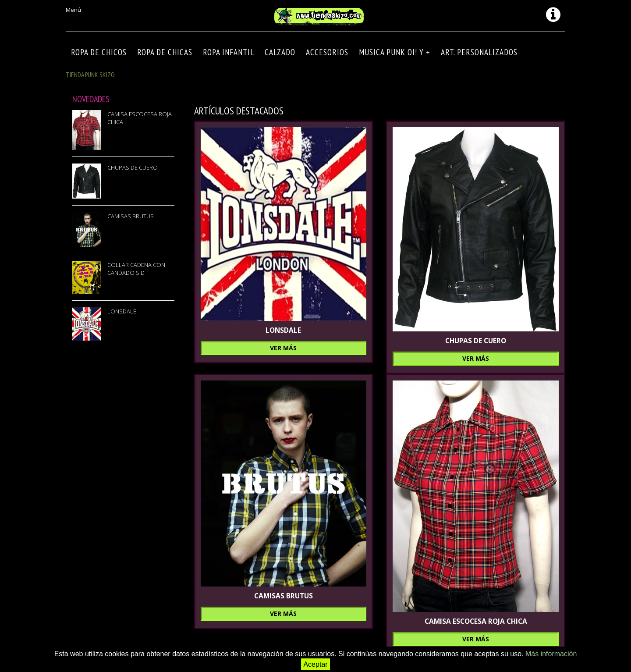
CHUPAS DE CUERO (133, 167)
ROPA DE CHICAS (165, 52)
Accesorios (327, 52)
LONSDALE (122, 311)
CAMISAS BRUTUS (131, 216)
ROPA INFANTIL (229, 52)
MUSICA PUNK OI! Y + (395, 52)
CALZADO (280, 52)
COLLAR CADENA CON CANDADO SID (136, 269)
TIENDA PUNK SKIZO (90, 75)
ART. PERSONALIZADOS (479, 52)
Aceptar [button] (315, 664)
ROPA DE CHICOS (99, 52)
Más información (551, 654)
